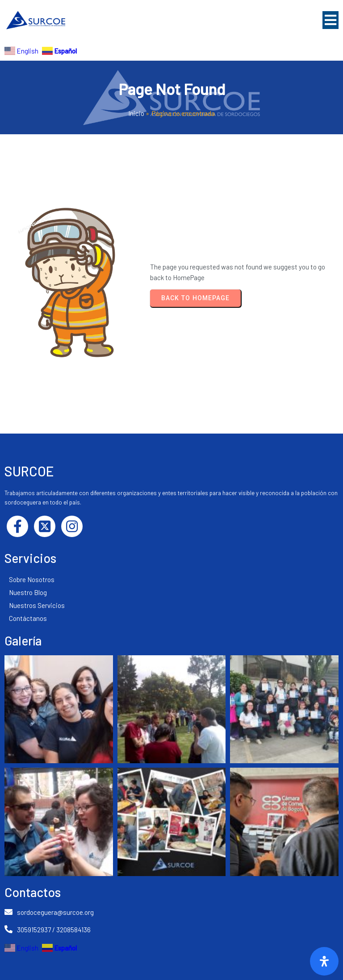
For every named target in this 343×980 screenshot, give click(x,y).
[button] (330, 20)
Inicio (136, 113)
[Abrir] (324, 961)
